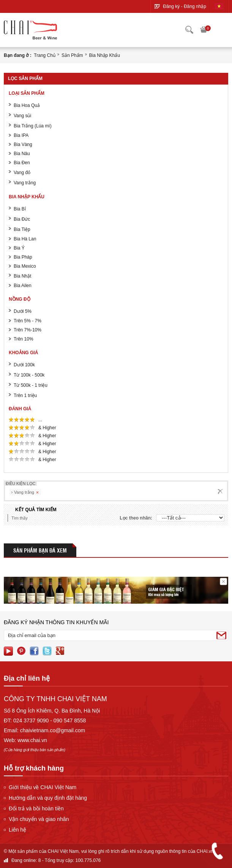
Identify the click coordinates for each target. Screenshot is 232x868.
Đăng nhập (195, 6)
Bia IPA (21, 135)
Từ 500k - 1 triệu (31, 385)
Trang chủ (45, 55)
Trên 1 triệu (25, 396)
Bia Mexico (25, 266)
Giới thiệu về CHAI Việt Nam (43, 787)
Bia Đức (22, 219)
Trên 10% (24, 339)
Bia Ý (19, 248)
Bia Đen (22, 163)
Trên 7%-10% (28, 330)
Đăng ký (171, 6)
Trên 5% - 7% (28, 321)
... (41, 420)
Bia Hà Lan (25, 239)
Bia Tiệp (22, 229)
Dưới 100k (24, 365)
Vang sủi (22, 116)
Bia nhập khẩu (105, 55)
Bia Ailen (23, 286)
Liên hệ (17, 830)
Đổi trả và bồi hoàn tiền (36, 808)
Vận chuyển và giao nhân (39, 819)
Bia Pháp (23, 257)
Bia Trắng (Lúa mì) (33, 126)
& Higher (48, 428)
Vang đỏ (22, 173)
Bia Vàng (23, 144)
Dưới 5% (23, 311)
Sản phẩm (72, 55)
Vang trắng (25, 183)
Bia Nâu (22, 154)
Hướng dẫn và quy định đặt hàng (48, 798)
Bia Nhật (22, 276)
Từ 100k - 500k (29, 375)
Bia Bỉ (20, 209)
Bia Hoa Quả (27, 105)
